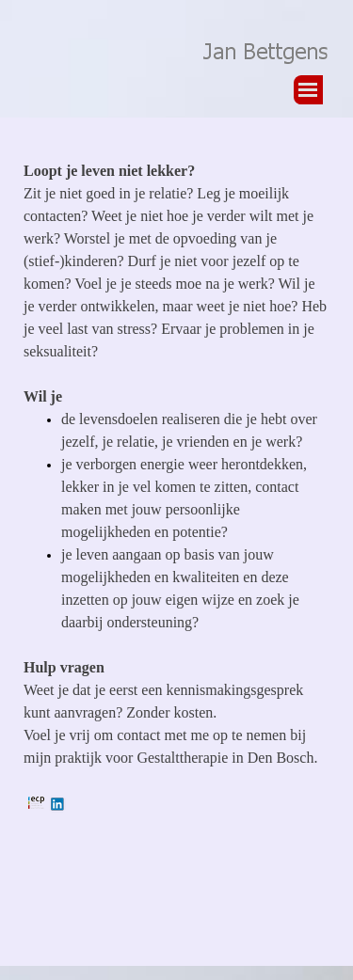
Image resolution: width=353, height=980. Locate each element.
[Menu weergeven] (308, 90)
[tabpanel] (176, 525)
